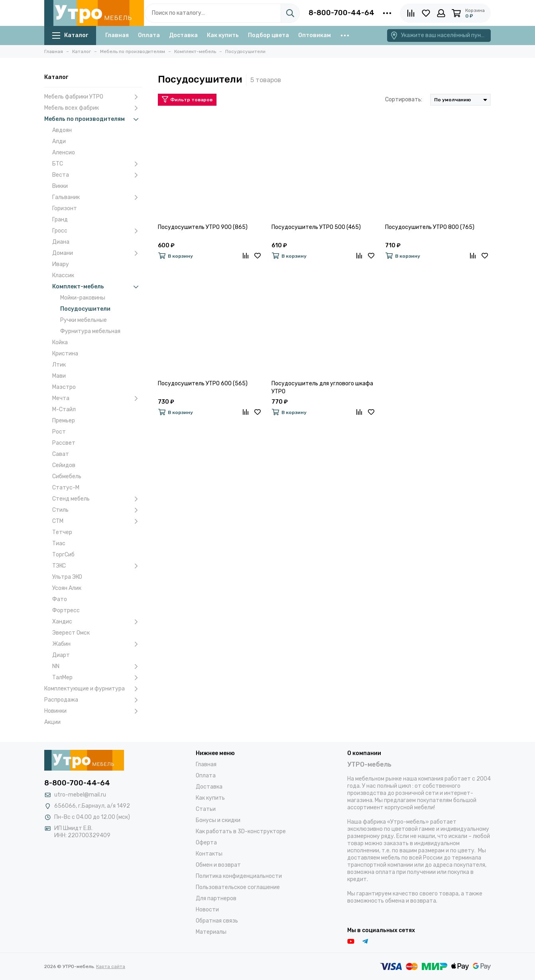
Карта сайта (111, 966)
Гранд (60, 220)
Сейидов (64, 465)
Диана (61, 242)
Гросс (97, 231)
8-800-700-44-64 (341, 13)
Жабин (97, 644)
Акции (52, 722)
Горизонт (65, 208)
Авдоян (62, 130)
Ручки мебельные (84, 320)
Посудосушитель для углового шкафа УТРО (322, 387)
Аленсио (64, 153)
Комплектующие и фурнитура (93, 689)
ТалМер (97, 678)
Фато (60, 599)
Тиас (59, 543)
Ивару (61, 264)
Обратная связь (217, 921)
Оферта (206, 843)
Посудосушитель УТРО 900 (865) (203, 227)
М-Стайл (64, 409)
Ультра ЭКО (67, 577)
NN (97, 666)
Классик (63, 275)
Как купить (223, 35)
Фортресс (66, 610)
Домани (97, 253)
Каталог (70, 35)
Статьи (206, 809)
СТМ (97, 521)
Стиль (97, 510)
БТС (97, 164)
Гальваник (97, 197)
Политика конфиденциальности (239, 876)
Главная (117, 35)
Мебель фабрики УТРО (93, 97)
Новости (207, 910)
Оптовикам (315, 35)
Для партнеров (216, 898)
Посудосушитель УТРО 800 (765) (430, 227)
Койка (60, 342)
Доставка (183, 35)
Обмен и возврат (218, 865)
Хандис (97, 622)
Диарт (61, 655)
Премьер (64, 421)
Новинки (93, 711)
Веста (97, 175)
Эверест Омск (71, 633)
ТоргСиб (63, 555)
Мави (59, 376)
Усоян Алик (67, 588)
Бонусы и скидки (218, 820)
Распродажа (93, 700)
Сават (61, 454)
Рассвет (64, 443)
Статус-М (66, 488)
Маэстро (64, 387)
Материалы (211, 932)
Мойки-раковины (83, 298)
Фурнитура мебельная (90, 331)
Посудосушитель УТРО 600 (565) (203, 384)
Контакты (209, 854)
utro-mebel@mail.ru (80, 795)
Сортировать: (404, 100)
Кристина (65, 354)
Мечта (97, 398)
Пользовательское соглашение (238, 887)
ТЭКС (97, 566)
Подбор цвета (268, 35)
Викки (60, 186)
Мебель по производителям (93, 119)
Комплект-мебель (97, 287)
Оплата (149, 35)
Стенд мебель (97, 499)
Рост (59, 432)
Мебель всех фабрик (93, 108)
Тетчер (62, 532)
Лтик (59, 365)
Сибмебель (67, 476)
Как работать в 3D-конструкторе (241, 831)
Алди (59, 141)
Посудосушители (85, 309)
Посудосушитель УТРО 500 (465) (316, 227)
